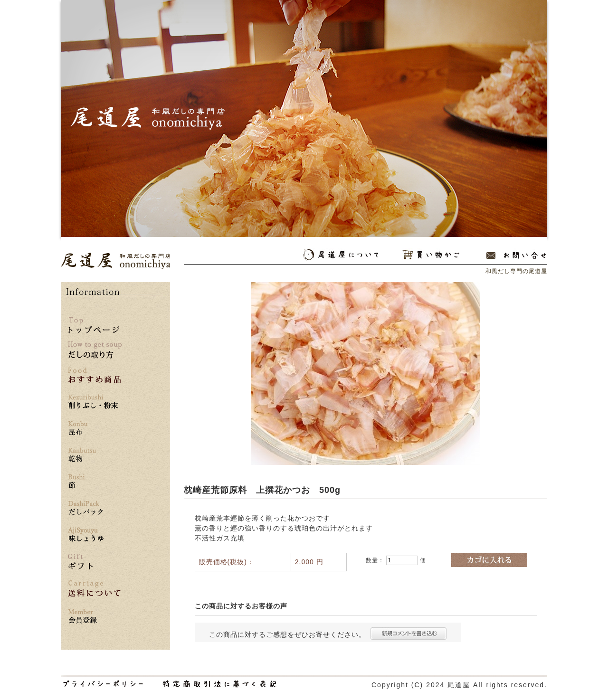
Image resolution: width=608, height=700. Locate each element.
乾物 (95, 455)
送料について (94, 589)
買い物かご (431, 255)
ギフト (80, 562)
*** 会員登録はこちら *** (95, 617)
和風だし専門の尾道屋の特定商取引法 (220, 684)
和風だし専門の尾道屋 (116, 261)
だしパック (95, 508)
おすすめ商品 (95, 375)
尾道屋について (341, 255)
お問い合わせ (516, 255)
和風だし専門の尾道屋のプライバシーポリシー (103, 684)
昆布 (95, 429)
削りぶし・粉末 (95, 402)
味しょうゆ (95, 535)
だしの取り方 (95, 350)
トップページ (94, 325)
